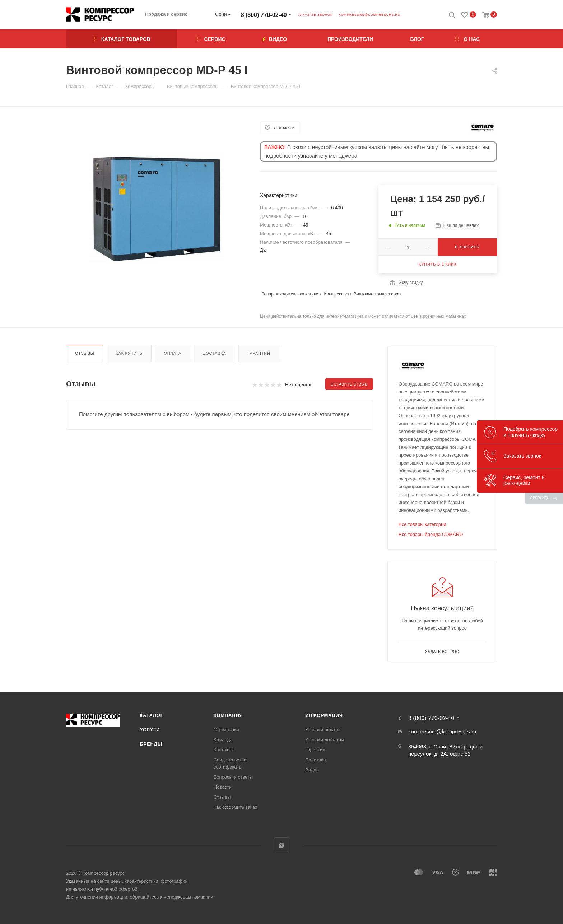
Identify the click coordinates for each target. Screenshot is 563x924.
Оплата (173, 353)
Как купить (129, 353)
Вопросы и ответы (233, 777)
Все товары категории (422, 524)
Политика (316, 760)
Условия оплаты (323, 730)
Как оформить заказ (235, 807)
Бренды (151, 744)
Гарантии (259, 353)
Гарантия (315, 750)
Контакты (224, 750)
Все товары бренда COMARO (431, 534)
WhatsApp (282, 845)
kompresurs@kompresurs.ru (369, 15)
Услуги (150, 730)
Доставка (215, 353)
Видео (312, 770)
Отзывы (85, 353)
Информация (324, 715)
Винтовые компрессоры (378, 294)
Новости (223, 787)
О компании (227, 730)
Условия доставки (325, 740)
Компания (228, 715)
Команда (223, 740)
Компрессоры (338, 294)
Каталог (152, 715)
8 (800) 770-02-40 (264, 15)
